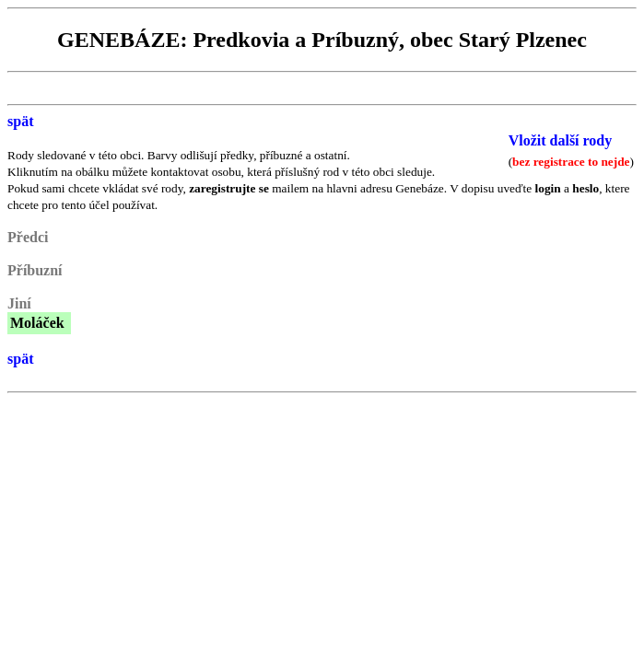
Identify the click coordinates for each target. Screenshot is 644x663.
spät (20, 121)
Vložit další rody (561, 140)
